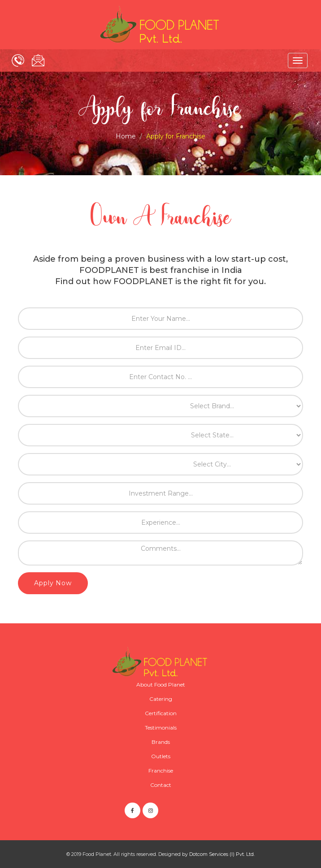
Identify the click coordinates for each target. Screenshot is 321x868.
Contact (161, 785)
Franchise (161, 771)
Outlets (161, 756)
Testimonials (161, 728)
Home (126, 136)
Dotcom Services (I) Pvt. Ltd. (222, 854)
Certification (161, 713)
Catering (161, 699)
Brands (161, 742)
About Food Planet (161, 684)
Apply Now (53, 583)
